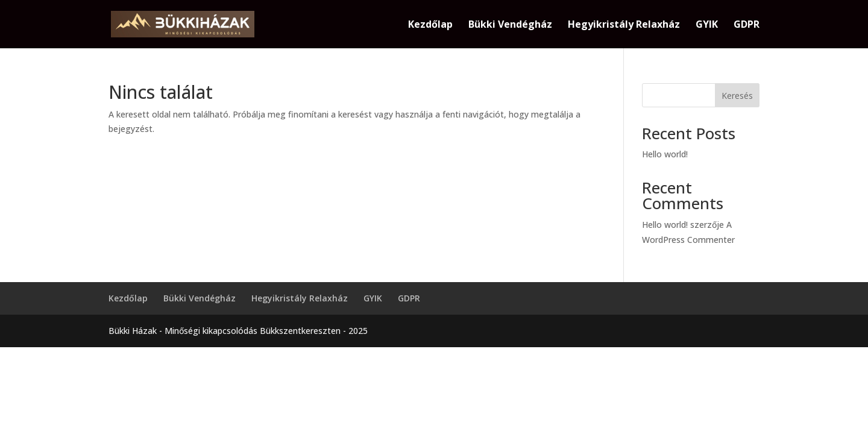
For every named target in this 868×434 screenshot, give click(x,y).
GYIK (707, 25)
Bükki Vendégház (510, 25)
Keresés (737, 96)
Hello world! (665, 154)
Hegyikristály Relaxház (624, 25)
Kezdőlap (430, 25)
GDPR (747, 25)
